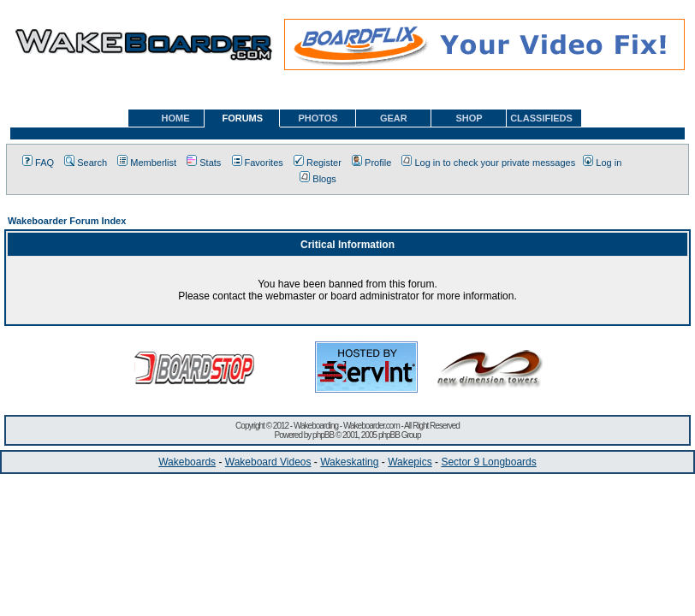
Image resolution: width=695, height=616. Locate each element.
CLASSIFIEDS (541, 118)
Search (86, 163)
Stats (204, 163)
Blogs (318, 179)
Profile (371, 163)
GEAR (394, 118)
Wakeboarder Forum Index (67, 221)
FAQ (38, 163)
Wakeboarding (316, 426)
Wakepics (410, 462)
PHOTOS (318, 118)
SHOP (469, 118)
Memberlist (147, 163)
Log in (602, 163)
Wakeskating (349, 462)
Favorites (258, 163)
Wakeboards (187, 462)
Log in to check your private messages (488, 163)
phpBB (323, 435)
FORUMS (242, 118)
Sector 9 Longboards (488, 462)
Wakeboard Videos (268, 462)
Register (318, 163)
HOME (176, 118)
